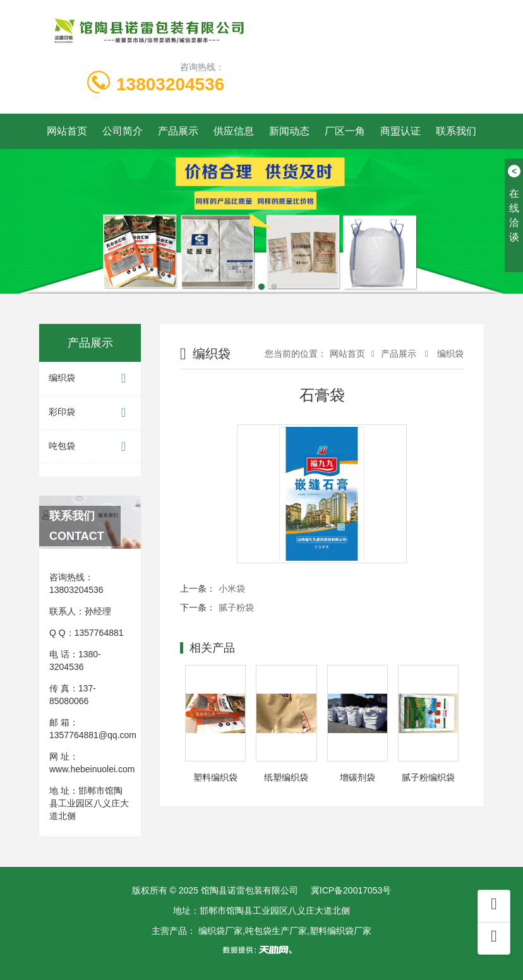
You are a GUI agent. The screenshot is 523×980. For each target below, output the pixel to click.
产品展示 (178, 131)
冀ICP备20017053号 (351, 890)
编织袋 (90, 379)
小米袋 (232, 589)
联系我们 (456, 131)
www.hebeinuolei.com (92, 769)
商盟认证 (400, 131)
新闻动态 (289, 131)
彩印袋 (90, 413)
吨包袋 (90, 447)
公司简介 (123, 131)
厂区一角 (345, 131)
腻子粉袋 (236, 607)
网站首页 (67, 131)
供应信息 (234, 131)
